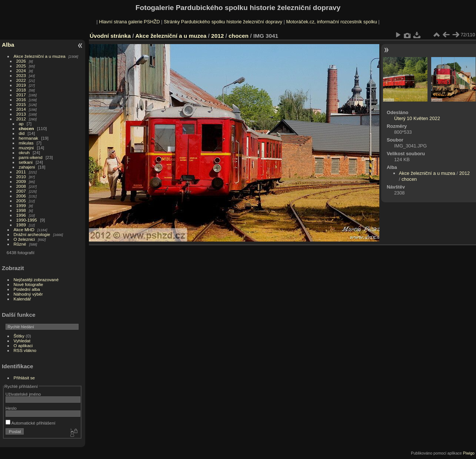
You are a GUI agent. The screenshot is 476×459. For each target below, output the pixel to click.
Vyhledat (22, 341)
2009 (21, 181)
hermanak (29, 138)
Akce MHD (24, 229)
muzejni (26, 148)
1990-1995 (27, 220)
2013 (21, 114)
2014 (21, 109)
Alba (8, 45)
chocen (26, 128)
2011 (21, 172)
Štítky (19, 336)
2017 (21, 95)
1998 (21, 210)
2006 (21, 196)
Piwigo (469, 453)
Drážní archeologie (32, 234)
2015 (21, 104)
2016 (21, 99)
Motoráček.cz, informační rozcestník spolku (331, 22)
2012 (21, 119)
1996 (21, 215)
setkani (26, 162)
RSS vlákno (25, 350)
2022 (21, 80)
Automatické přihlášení (31, 423)
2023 (21, 75)
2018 (21, 90)
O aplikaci (23, 345)
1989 (21, 225)
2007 (21, 191)
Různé (20, 244)
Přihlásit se (24, 378)
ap (21, 124)
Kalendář (22, 299)
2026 (21, 61)
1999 (21, 205)
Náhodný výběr (28, 294)
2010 (21, 177)
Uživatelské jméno (23, 394)
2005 (21, 201)
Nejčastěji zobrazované (36, 280)
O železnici (24, 239)
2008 (21, 186)
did (22, 133)
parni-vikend (31, 157)
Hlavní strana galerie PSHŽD (129, 22)
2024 (21, 71)
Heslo (11, 408)
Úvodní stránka (110, 36)
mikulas (26, 143)
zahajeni (27, 167)
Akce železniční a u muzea (40, 56)
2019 (21, 85)
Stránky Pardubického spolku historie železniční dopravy (223, 22)
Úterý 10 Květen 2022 (417, 118)
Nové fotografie (29, 284)
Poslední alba (27, 289)
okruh (24, 152)
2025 (21, 66)
